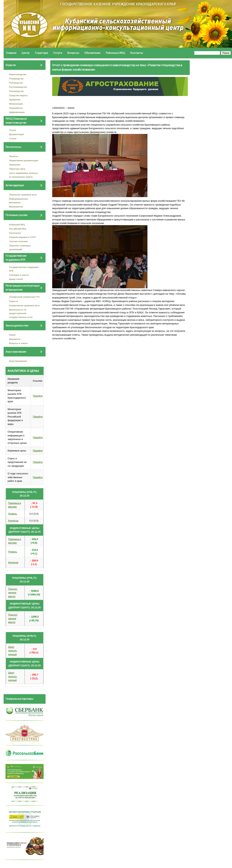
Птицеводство (16, 79)
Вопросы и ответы (18, 343)
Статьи (13, 138)
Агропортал (15, 233)
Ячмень (13, 514)
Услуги (58, 53)
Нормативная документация (24, 160)
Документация (17, 134)
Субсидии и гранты (19, 275)
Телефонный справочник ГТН (24, 297)
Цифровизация (17, 112)
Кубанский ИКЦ (17, 224)
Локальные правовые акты (23, 195)
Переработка (16, 108)
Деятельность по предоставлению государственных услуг (21, 313)
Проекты (14, 156)
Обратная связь (17, 169)
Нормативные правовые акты (24, 305)
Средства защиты (18, 95)
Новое (12, 335)
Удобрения (15, 100)
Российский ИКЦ (18, 229)
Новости (13, 301)
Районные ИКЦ (115, 53)
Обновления (92, 53)
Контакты (137, 53)
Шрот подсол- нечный (13, 651)
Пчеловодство (16, 91)
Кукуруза (13, 521)
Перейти (38, 396)
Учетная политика (18, 241)
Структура (41, 53)
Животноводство (18, 74)
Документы (15, 339)
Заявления (15, 165)
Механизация (16, 104)
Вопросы (73, 53)
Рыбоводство (16, 83)
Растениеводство (18, 87)
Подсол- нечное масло (13, 593)
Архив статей (16, 279)
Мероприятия (16, 207)
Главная (11, 53)
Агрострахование (18, 361)
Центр (26, 53)
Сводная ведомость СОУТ (23, 237)
